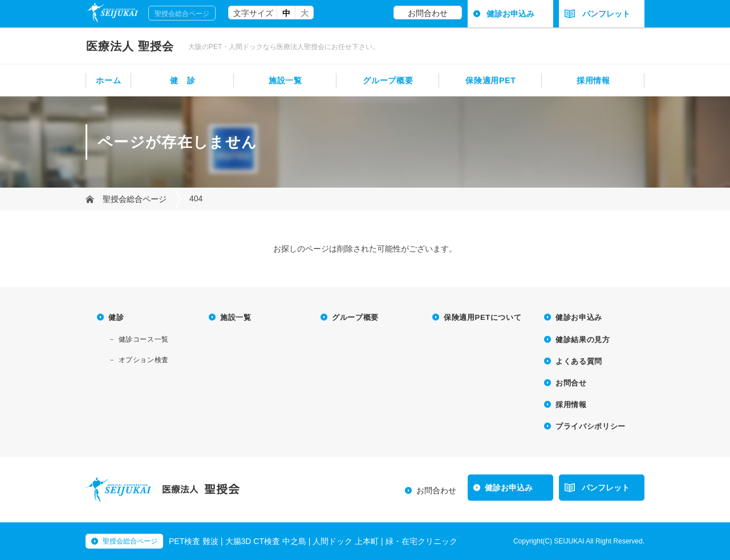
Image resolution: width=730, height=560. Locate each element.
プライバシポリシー (591, 426)
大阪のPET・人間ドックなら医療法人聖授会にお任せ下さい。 (284, 47)
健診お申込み (510, 14)
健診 (116, 317)
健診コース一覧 (144, 339)
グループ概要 (388, 80)
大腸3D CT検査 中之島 (266, 541)
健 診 (182, 80)
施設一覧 (285, 80)
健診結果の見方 (583, 340)
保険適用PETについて (482, 317)
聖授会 (130, 46)
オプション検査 (144, 360)
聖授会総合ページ (182, 14)
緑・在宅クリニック (421, 541)
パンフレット (597, 14)
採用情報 (593, 80)
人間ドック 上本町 (346, 541)
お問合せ (571, 383)
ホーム (108, 80)
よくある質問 (579, 361)
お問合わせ (428, 13)
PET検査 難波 (194, 541)
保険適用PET (490, 80)
